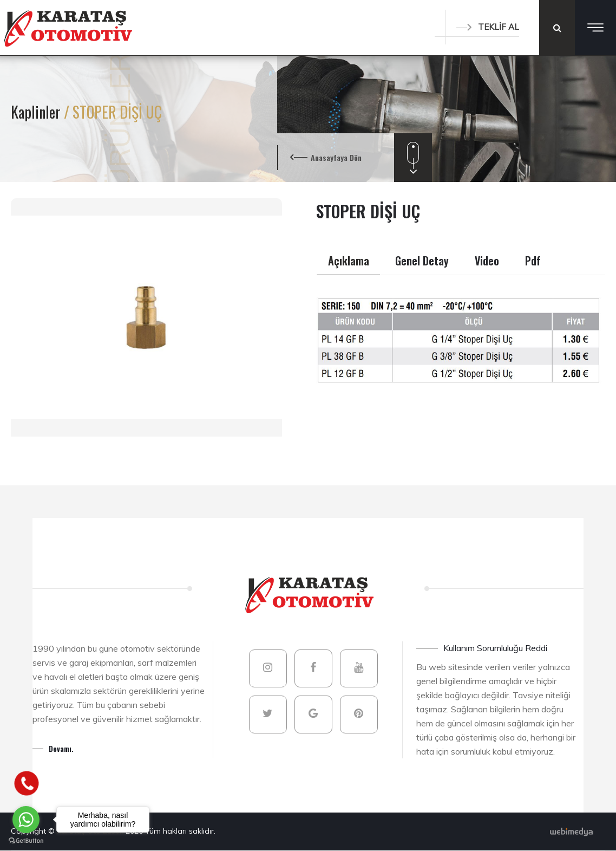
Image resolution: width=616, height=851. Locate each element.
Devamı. (61, 748)
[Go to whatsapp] (26, 820)
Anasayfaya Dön (336, 157)
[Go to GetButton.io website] (26, 840)
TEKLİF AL (488, 27)
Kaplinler (37, 112)
